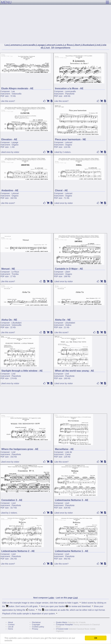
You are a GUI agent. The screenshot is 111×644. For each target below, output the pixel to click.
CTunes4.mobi (62, 629)
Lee (13, 91)
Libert (68, 272)
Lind (13, 374)
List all (11, 627)
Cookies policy (38, 627)
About (10, 622)
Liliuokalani (16, 323)
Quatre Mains (62, 622)
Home (10, 629)
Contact (11, 625)
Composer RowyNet (64, 625)
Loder (51, 598)
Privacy (35, 629)
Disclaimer (36, 622)
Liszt (14, 503)
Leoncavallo (70, 91)
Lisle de (69, 452)
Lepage (15, 142)
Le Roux (15, 272)
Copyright (36, 625)
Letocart (69, 142)
